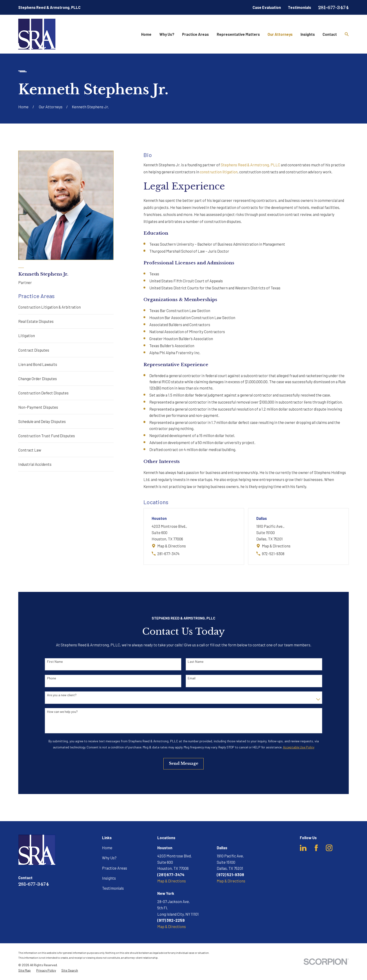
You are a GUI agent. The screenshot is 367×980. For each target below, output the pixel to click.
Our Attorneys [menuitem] (280, 34)
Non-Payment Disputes (38, 407)
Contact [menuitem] (330, 34)
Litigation (27, 335)
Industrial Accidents (35, 464)
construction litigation (219, 172)
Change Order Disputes (38, 379)
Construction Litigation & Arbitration (50, 307)
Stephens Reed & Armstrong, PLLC (250, 165)
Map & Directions (172, 546)
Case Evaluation (267, 7)
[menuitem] (24, 970)
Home (107, 848)
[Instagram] (329, 848)
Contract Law (30, 450)
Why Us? (109, 858)
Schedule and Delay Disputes (42, 421)
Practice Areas (115, 868)
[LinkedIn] (303, 848)
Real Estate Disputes (36, 321)
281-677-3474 (333, 8)
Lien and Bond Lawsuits (38, 364)
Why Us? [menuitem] (167, 34)
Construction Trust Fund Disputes (47, 436)
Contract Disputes (34, 350)
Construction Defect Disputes (43, 393)
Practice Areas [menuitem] (195, 34)
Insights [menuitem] (308, 34)
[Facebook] (316, 848)
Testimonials (299, 7)
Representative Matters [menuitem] (238, 34)
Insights (109, 878)
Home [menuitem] (146, 34)
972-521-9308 (273, 554)
